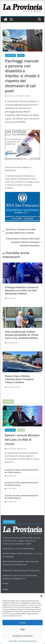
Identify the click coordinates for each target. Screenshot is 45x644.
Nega (23, 629)
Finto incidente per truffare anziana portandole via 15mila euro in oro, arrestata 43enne (22, 335)
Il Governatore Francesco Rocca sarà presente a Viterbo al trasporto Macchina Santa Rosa (24, 242)
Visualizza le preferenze (23, 636)
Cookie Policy (13, 641)
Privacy (5, 583)
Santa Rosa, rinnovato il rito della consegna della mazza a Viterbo (19, 231)
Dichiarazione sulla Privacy (28, 641)
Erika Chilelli (26, 96)
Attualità (21, 430)
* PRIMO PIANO (10, 55)
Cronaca (21, 55)
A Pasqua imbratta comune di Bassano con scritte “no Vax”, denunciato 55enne (22, 290)
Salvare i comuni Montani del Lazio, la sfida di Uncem (22, 439)
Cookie (5, 589)
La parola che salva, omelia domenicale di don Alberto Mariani (21, 471)
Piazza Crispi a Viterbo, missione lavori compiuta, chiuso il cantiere (19, 379)
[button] (41, 596)
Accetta (23, 623)
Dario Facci (23, 449)
